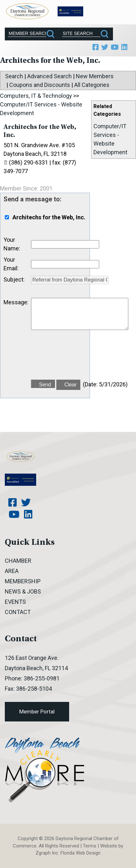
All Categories (92, 85)
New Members (95, 76)
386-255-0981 (42, 678)
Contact (18, 612)
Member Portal (37, 712)
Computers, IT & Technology (36, 96)
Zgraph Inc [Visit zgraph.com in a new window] (47, 853)
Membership (23, 581)
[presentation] (80, 358)
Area (12, 571)
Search (14, 76)
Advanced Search (49, 76)
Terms (90, 846)
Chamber (18, 561)
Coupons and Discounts (40, 85)
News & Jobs (23, 591)
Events (15, 602)
